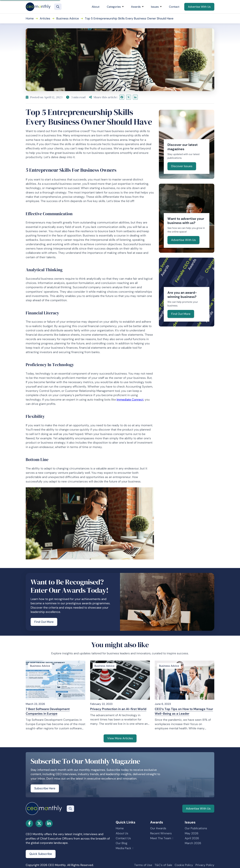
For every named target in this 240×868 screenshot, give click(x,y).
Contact (174, 7)
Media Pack (123, 848)
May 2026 (192, 833)
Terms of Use (143, 865)
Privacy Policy (205, 865)
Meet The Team (161, 838)
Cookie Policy (184, 865)
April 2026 (192, 838)
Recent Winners (161, 833)
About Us (122, 833)
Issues (156, 7)
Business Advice (68, 18)
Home (30, 18)
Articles (45, 18)
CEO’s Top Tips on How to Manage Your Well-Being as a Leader (184, 711)
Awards (137, 7)
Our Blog (122, 843)
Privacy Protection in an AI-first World (118, 709)
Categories (115, 7)
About (96, 7)
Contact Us (123, 838)
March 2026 (193, 843)
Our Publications (196, 828)
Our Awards (158, 828)
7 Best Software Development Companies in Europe (48, 711)
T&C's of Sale (163, 865)
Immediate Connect (130, 400)
